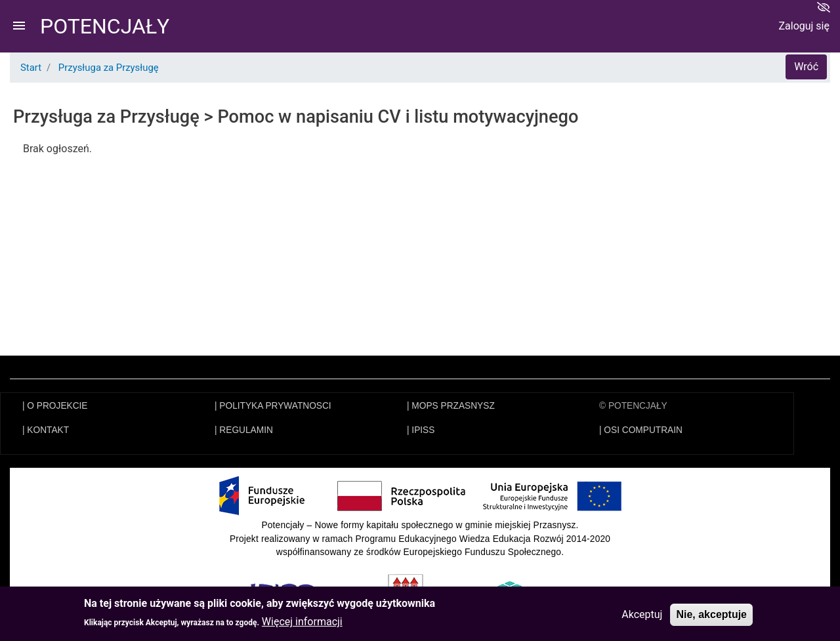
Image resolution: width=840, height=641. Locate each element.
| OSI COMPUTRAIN (641, 430)
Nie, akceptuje (711, 615)
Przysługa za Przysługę (109, 68)
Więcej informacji (302, 622)
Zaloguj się (804, 26)
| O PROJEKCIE (55, 406)
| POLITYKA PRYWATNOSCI (273, 406)
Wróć (806, 67)
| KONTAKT (46, 430)
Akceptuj (642, 615)
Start (31, 68)
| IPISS (421, 430)
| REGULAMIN (244, 430)
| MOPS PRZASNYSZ (451, 406)
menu (19, 26)
